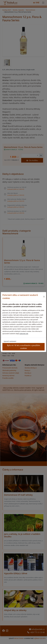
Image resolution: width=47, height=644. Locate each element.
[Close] (44, 297)
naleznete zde (24, 334)
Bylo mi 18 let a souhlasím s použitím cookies (23, 347)
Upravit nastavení (10, 341)
